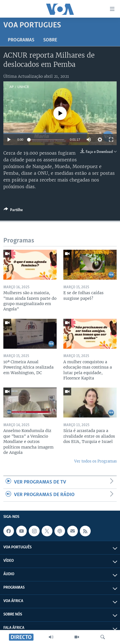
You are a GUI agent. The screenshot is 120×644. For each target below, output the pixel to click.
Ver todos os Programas (95, 461)
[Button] (13, 211)
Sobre (50, 40)
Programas (21, 40)
